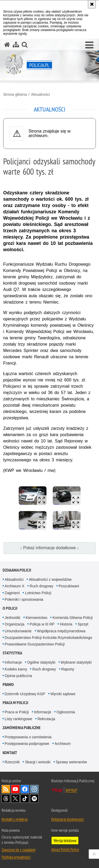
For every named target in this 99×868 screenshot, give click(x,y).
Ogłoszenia (66, 712)
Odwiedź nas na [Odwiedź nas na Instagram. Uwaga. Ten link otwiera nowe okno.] (34, 789)
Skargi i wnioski (37, 762)
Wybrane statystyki (76, 662)
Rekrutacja (46, 719)
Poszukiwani (69, 586)
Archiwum (63, 744)
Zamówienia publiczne (22, 728)
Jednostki (13, 618)
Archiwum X (15, 586)
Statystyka (12, 653)
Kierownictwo (36, 618)
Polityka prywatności (16, 857)
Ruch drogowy (41, 586)
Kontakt (10, 753)
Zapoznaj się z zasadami (18, 850)
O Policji (10, 608)
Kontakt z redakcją (15, 819)
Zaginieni (12, 593)
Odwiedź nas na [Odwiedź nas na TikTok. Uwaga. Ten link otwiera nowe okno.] (25, 799)
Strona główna (15, 94)
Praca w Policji (15, 703)
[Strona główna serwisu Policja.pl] (7, 45)
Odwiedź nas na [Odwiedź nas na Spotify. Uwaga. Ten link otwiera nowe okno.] (34, 799)
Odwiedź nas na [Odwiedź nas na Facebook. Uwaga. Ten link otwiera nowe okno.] (25, 789)
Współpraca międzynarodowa (61, 631)
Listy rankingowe (18, 719)
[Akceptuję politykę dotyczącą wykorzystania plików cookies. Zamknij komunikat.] (92, 4)
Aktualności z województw (50, 579)
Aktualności (40, 94)
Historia (66, 624)
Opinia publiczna (18, 676)
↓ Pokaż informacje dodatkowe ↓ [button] (50, 548)
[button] (89, 45)
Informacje (13, 662)
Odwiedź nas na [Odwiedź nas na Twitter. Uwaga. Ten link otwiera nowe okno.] (15, 799)
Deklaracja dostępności (68, 819)
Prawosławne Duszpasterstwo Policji (35, 644)
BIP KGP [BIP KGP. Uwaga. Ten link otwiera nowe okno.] (71, 790)
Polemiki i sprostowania (24, 599)
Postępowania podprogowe (27, 744)
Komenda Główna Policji (73, 618)
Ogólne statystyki (41, 662)
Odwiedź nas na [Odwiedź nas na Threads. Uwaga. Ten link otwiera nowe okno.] (6, 799)
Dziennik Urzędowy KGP (25, 694)
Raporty (68, 669)
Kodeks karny (16, 669)
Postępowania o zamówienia (28, 737)
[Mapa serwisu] (16, 45)
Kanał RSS (6, 789)
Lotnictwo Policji (38, 593)
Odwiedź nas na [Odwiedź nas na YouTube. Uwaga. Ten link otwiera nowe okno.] (15, 789)
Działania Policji (17, 570)
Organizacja (15, 624)
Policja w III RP (42, 624)
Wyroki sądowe (63, 694)
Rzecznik (12, 762)
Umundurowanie (18, 631)
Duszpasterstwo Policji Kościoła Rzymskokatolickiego (48, 638)
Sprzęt (83, 624)
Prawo (8, 685)
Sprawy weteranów (71, 762)
